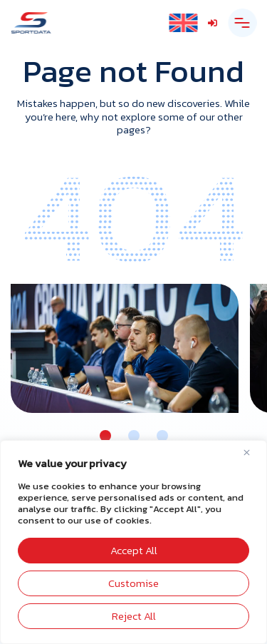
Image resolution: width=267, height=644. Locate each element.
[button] (105, 436)
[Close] (252, 452)
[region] (133, 542)
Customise (133, 583)
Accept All (134, 550)
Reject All (134, 616)
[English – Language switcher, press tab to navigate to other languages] (183, 23)
